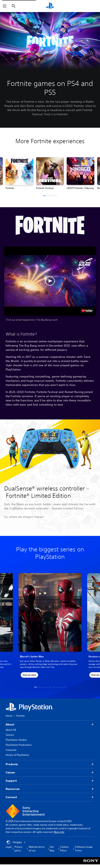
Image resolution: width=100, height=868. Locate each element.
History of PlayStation (17, 755)
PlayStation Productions (19, 745)
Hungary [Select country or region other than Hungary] (16, 842)
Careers (10, 735)
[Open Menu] (5, 6)
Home (9, 716)
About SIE (11, 730)
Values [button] (50, 773)
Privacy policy (18, 849)
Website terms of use (37, 849)
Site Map (52, 849)
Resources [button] (50, 789)
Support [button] (50, 781)
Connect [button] (50, 797)
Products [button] (50, 764)
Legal (9, 847)
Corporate (11, 750)
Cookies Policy (64, 849)
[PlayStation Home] (50, 6)
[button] (45, 196)
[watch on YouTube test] (87, 311)
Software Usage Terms (84, 849)
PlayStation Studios (16, 740)
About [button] (50, 725)
